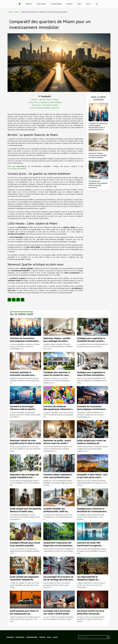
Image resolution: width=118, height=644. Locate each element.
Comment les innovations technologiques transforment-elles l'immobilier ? (91, 409)
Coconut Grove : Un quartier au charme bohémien (45, 102)
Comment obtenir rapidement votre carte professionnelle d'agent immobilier (58, 477)
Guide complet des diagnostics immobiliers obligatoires (24, 578)
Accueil (10, 12)
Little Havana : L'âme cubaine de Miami (45, 105)
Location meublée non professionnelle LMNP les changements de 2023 (55, 511)
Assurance (29, 4)
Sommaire (46, 96)
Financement (41, 4)
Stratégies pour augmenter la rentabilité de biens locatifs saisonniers (98, 184)
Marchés (69, 4)
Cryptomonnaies (56, 4)
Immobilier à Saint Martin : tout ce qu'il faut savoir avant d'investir (92, 477)
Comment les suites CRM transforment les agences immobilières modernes (89, 546)
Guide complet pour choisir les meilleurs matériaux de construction (91, 443)
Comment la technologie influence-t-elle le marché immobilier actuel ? (22, 409)
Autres (88, 4)
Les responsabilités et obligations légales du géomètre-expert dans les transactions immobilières (89, 581)
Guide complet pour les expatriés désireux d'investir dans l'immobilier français (25, 511)
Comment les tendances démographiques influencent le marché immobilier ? (58, 409)
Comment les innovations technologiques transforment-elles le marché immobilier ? (98, 126)
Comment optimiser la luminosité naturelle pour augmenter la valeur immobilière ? (22, 377)
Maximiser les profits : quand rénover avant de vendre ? (57, 442)
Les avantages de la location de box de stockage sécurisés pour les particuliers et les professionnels (58, 581)
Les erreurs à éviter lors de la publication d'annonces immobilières (90, 614)
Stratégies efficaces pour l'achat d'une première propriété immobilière (25, 546)
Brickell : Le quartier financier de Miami (45, 100)
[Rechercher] (94, 637)
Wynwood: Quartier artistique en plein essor (45, 108)
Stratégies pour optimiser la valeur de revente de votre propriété (57, 375)
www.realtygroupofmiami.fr (17, 169)
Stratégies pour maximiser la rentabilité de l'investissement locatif (91, 511)
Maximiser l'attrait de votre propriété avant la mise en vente (25, 442)
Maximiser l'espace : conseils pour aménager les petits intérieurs (98, 155)
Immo (79, 4)
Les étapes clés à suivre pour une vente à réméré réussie (57, 612)
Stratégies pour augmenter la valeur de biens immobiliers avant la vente (91, 375)
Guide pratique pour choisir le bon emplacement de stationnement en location (24, 614)
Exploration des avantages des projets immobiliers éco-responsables (24, 477)
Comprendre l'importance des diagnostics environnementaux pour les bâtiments (58, 546)
